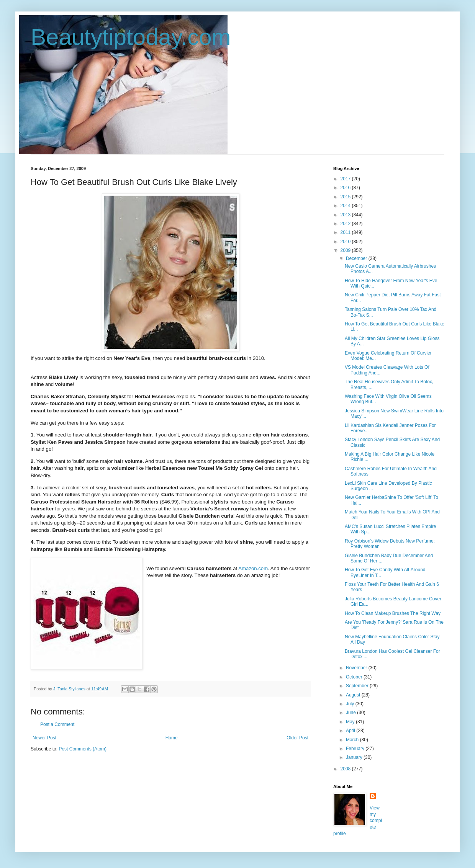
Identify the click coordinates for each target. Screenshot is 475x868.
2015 (346, 197)
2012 (346, 224)
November (357, 668)
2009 (346, 250)
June (351, 713)
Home (172, 738)
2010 (346, 242)
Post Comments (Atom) (83, 749)
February (356, 749)
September (358, 686)
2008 (346, 769)
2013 (346, 215)
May (351, 722)
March (353, 740)
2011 (346, 232)
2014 (346, 206)
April (351, 731)
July (351, 704)
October (355, 677)
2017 (346, 179)
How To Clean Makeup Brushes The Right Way (393, 613)
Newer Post (44, 738)
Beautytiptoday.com (131, 37)
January (355, 757)
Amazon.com (253, 568)
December (357, 258)
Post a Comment (57, 724)
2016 (346, 188)
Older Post (297, 738)
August (354, 695)
